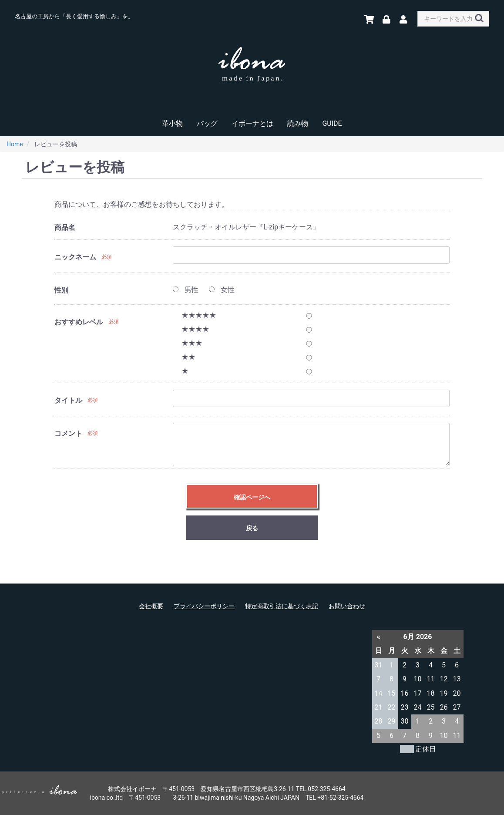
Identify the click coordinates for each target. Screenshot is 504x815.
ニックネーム (75, 257)
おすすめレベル (79, 322)
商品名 (65, 227)
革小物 (172, 123)
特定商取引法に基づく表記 (282, 606)
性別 (61, 290)
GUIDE (332, 123)
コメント (68, 433)
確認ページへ (252, 497)
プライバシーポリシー (204, 606)
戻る (252, 528)
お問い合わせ (347, 606)
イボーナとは (252, 123)
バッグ (207, 123)
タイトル (68, 400)
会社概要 (151, 606)
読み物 (298, 123)
